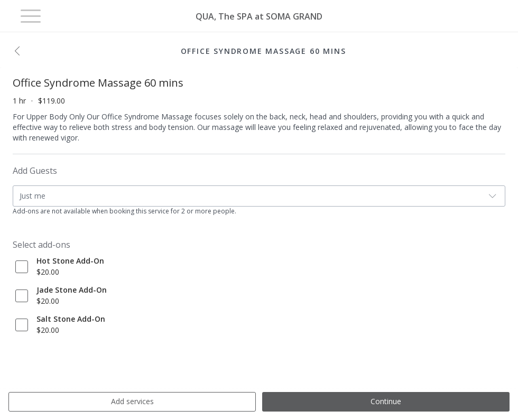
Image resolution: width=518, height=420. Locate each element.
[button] (20, 52)
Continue (386, 401)
